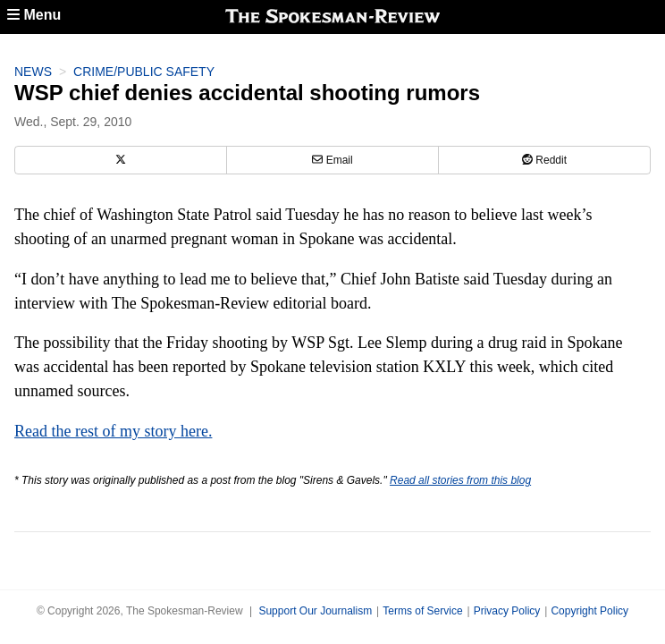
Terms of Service (422, 611)
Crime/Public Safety (144, 72)
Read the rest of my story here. (113, 431)
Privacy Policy (507, 611)
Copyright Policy (589, 611)
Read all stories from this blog (460, 480)
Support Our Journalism (315, 611)
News (33, 72)
